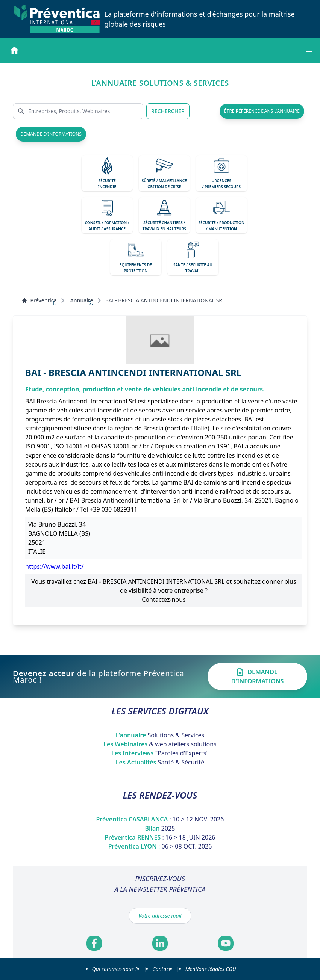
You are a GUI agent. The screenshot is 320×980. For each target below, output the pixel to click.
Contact (161, 969)
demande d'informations (51, 134)
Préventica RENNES (160, 837)
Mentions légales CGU (211, 969)
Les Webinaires (160, 744)
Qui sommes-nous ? (115, 969)
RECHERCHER (168, 111)
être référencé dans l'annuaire (262, 111)
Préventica (39, 300)
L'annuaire (160, 735)
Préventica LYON (160, 846)
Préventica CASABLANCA (160, 819)
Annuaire (82, 300)
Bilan (160, 828)
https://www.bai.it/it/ (54, 566)
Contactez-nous (164, 599)
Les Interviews (160, 753)
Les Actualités (160, 762)
